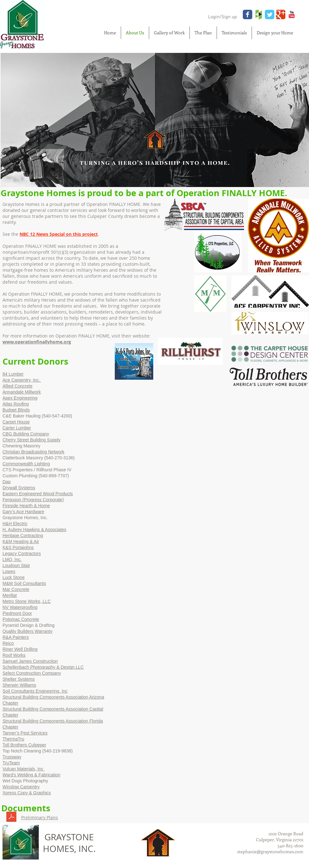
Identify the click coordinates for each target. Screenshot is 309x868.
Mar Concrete (16, 589)
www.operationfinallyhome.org (37, 342)
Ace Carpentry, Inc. (22, 380)
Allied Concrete (17, 386)
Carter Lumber (17, 428)
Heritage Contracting (23, 536)
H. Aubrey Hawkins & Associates (34, 530)
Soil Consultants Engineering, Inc (35, 691)
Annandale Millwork (22, 392)
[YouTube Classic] (292, 14)
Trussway (12, 757)
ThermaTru (13, 739)
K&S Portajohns (18, 547)
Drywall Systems (19, 488)
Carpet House (16, 422)
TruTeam (11, 763)
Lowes (9, 571)
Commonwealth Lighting (26, 464)
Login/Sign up (222, 17)
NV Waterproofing (20, 607)
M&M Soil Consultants (24, 583)
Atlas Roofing (16, 404)
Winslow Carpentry (21, 787)
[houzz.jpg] (259, 14)
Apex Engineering (20, 398)
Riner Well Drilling (20, 649)
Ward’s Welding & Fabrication (31, 775)
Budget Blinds (16, 410)
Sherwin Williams (19, 685)
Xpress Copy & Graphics (27, 793)
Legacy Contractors (22, 553)
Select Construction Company (32, 673)
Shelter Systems (19, 679)
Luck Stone (14, 577)
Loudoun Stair (16, 565)
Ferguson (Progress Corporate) (33, 500)
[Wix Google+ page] (281, 14)
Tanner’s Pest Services (25, 733)
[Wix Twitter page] (270, 14)
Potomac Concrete (21, 619)
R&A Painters (16, 637)
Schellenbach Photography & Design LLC (43, 667)
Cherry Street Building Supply (32, 440)
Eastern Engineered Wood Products (38, 494)
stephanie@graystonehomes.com (270, 851)
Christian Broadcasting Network (33, 452)
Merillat (10, 595)
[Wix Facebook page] (248, 14)
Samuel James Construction (30, 661)
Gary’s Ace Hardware (23, 512)
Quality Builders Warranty (27, 631)
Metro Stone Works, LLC (27, 601)
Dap (7, 482)
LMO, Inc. (12, 559)
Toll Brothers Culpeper (24, 745)
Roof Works (14, 655)
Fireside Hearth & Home (26, 506)
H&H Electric (15, 524)
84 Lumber (13, 374)
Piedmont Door (17, 613)
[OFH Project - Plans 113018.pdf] (11, 817)
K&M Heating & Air (21, 542)
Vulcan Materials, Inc (23, 769)
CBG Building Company (26, 434)
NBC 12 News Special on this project (59, 234)
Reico (8, 643)
